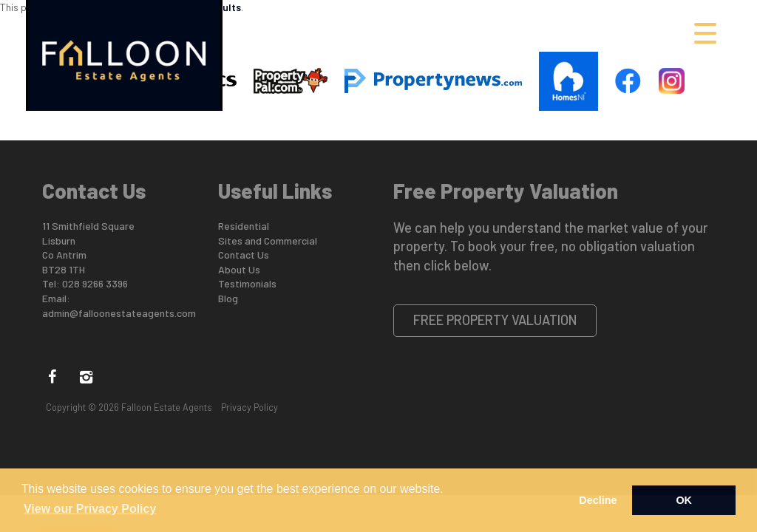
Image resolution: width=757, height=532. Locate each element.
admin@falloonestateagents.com (119, 313)
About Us (239, 269)
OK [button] (684, 500)
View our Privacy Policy (90, 509)
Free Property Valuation (495, 320)
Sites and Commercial (268, 241)
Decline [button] (598, 500)
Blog (228, 298)
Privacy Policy (249, 407)
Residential (244, 226)
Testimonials (247, 283)
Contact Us (244, 255)
